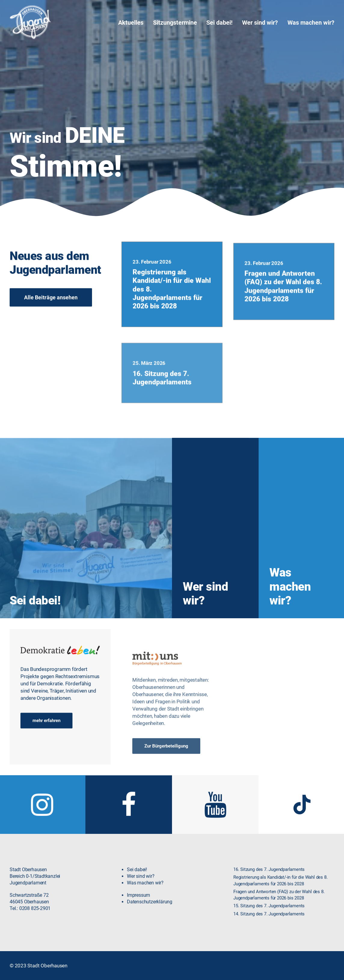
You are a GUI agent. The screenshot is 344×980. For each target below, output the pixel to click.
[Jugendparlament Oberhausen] (30, 23)
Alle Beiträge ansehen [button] (51, 304)
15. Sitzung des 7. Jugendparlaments (269, 913)
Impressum (138, 902)
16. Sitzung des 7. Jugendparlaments (162, 407)
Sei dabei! (219, 23)
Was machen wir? (311, 23)
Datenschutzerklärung (150, 909)
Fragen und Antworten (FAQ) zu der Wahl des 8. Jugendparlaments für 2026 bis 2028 (283, 310)
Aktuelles (131, 23)
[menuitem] (133, 23)
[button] (42, 821)
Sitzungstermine (175, 23)
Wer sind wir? (260, 23)
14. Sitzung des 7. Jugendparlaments (269, 920)
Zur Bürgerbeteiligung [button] (166, 769)
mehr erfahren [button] (46, 727)
